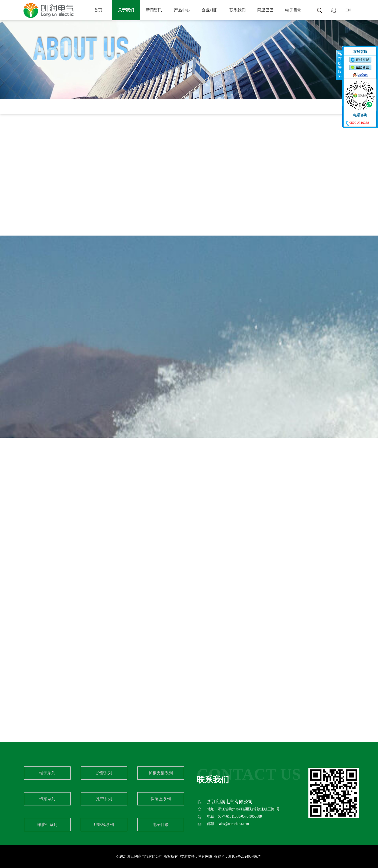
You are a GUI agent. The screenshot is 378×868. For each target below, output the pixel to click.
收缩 (339, 65)
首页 (98, 10)
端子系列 (47, 773)
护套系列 (104, 773)
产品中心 (182, 10)
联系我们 (238, 10)
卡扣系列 (47, 799)
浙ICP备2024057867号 (245, 856)
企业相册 (210, 10)
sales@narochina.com (233, 824)
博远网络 (205, 856)
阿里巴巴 (265, 10)
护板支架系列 (161, 773)
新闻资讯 (154, 10)
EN (348, 10)
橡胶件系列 (47, 825)
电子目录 (293, 10)
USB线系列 (104, 825)
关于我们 (126, 10)
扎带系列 (104, 799)
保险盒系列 (161, 799)
